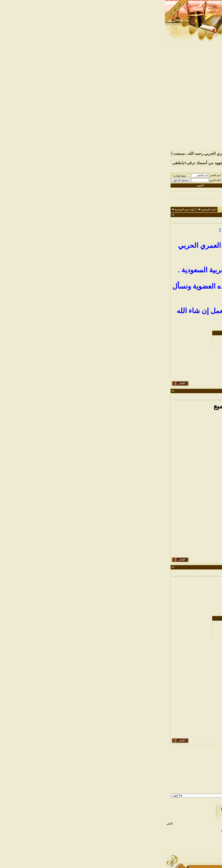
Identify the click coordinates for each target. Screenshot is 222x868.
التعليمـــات (107, 185)
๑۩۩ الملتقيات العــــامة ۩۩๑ (169, 176)
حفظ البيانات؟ (16, 176)
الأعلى (4, 824)
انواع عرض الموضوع (20, 209)
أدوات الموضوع (44, 209)
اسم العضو (50, 175)
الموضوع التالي (102, 754)
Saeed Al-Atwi (129, 834)
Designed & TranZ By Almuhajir (149, 831)
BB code (208, 781)
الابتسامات (210, 783)
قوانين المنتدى (208, 795)
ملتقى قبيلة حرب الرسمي (198, 176)
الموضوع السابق (119, 754)
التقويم (35, 185)
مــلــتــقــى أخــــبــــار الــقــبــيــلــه (135, 176)
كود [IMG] (210, 786)
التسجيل (183, 185)
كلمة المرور (50, 180)
